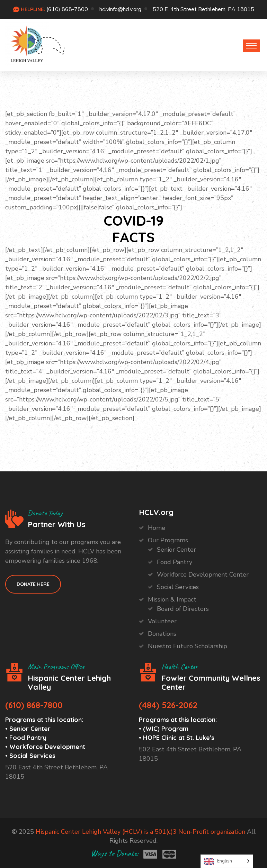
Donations (162, 634)
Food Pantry (175, 562)
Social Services (178, 587)
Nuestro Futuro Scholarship (188, 646)
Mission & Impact (172, 599)
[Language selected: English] (227, 861)
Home (157, 528)
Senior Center (176, 550)
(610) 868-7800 (67, 9)
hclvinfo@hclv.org (120, 9)
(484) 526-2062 (168, 705)
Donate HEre (33, 584)
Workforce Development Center (203, 575)
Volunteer (162, 621)
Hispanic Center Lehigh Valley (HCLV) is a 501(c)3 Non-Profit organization (140, 832)
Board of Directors (183, 609)
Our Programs (168, 540)
